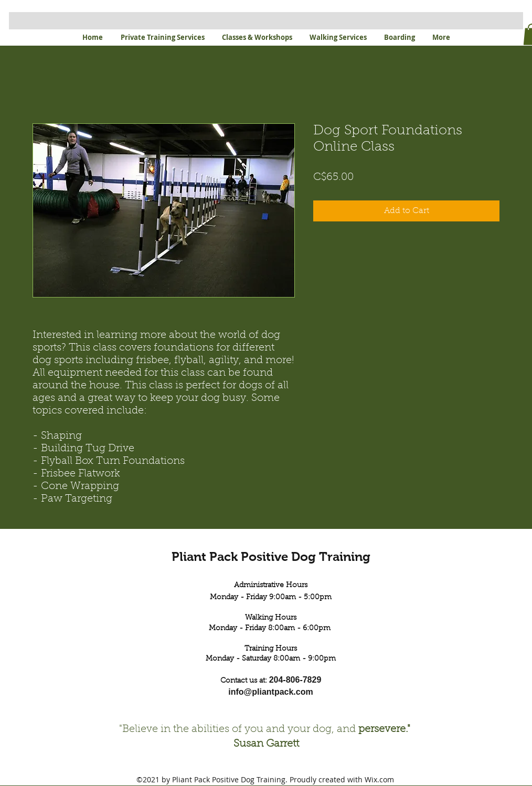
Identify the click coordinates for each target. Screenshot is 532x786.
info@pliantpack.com (270, 692)
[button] (162, 37)
